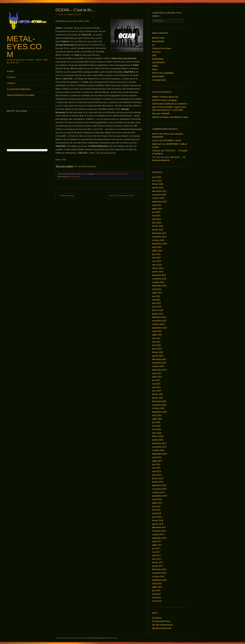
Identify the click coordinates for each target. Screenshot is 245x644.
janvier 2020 (158, 440)
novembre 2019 (159, 447)
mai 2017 (156, 552)
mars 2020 (157, 433)
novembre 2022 (159, 321)
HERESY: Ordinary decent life (165, 97)
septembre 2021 (159, 370)
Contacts (11, 83)
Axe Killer (103, 174)
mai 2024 (156, 258)
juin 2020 (156, 422)
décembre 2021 (159, 359)
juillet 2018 (157, 503)
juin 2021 (156, 380)
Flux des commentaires (162, 625)
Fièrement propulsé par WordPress (71, 638)
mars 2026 (157, 181)
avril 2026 (157, 177)
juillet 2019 (157, 461)
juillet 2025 (157, 209)
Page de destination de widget (21, 95)
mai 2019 (156, 468)
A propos (11, 77)
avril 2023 (157, 303)
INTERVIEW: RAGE (66, 196)
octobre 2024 (158, 240)
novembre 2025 (159, 195)
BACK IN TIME (158, 38)
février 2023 (158, 310)
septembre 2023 (159, 286)
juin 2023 (156, 296)
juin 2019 (156, 464)
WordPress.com (111, 638)
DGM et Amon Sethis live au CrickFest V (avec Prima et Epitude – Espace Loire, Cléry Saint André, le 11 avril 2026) (170, 107)
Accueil (10, 71)
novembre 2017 (159, 531)
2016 (97, 174)
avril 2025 (157, 219)
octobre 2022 (158, 324)
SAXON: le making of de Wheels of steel (170, 117)
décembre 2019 (159, 443)
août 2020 (157, 415)
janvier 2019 (158, 482)
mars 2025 (157, 223)
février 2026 (158, 184)
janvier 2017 (158, 566)
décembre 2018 (159, 485)
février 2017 (158, 562)
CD (83, 174)
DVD (154, 55)
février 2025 (158, 226)
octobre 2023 (158, 282)
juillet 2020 (157, 419)
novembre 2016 (159, 573)
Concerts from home (162, 48)
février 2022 (158, 352)
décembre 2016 (159, 569)
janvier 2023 (158, 314)
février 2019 (158, 478)
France (111, 174)
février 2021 (158, 394)
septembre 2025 (159, 202)
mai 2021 (156, 384)
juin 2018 (156, 506)
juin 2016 (156, 590)
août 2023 (157, 289)
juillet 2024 (157, 251)
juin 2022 (156, 338)
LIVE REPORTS (159, 63)
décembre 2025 (159, 191)
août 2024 (157, 247)
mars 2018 (157, 517)
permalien (76, 177)
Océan (126, 174)
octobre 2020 (158, 408)
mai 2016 (156, 594)
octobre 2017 (158, 534)
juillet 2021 (157, 377)
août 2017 (157, 541)
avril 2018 (157, 513)
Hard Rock (119, 174)
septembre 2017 (159, 538)
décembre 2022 (159, 317)
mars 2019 (157, 475)
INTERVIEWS (158, 59)
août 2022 (157, 331)
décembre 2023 (159, 275)
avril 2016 (157, 598)
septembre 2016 (159, 580)
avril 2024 (157, 261)
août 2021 (157, 373)
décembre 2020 (159, 401)
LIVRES (155, 66)
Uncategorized (159, 80)
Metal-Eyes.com (24, 47)
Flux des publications (161, 621)
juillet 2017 (157, 545)
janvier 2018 (158, 524)
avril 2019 (157, 471)
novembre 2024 (159, 237)
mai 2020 (156, 426)
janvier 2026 (158, 188)
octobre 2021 (158, 366)
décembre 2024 (159, 233)
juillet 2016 (157, 587)
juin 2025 (156, 212)
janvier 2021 (158, 398)
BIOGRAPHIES (158, 41)
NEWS (155, 69)
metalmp (77, 14)
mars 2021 (157, 391)
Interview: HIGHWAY (161, 114)
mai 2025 (156, 216)
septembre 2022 (159, 328)
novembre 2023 (159, 279)
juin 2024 (156, 254)
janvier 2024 (158, 272)
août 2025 (157, 205)
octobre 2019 (158, 450)
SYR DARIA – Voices (172, 140)
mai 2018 (156, 510)
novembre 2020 (159, 405)
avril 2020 (157, 429)
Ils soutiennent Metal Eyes (19, 89)
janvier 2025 (158, 230)
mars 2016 (157, 601)
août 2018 (157, 499)
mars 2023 (157, 307)
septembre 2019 (159, 454)
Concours (156, 52)
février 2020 (158, 436)
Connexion (157, 618)
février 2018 (158, 520)
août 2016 (157, 584)
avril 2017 (157, 555)
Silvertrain (157, 144)
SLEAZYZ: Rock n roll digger (165, 100)
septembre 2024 (159, 244)
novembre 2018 (159, 489)
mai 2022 (156, 342)
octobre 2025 (158, 198)
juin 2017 (156, 548)
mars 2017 (157, 559)
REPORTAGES (158, 77)
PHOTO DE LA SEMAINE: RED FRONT (124, 196)
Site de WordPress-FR (162, 628)
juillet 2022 (157, 335)
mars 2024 (157, 265)
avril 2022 (157, 345)
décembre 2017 (159, 527)
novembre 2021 (159, 363)
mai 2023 (156, 300)
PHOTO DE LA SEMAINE (163, 73)
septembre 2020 (159, 412)
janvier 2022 (158, 356)
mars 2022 (157, 349)
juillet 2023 (157, 293)
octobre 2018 (158, 492)
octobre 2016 (158, 576)
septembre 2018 (159, 496)
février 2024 (158, 268)
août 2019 (157, 457)
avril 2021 (157, 387)
